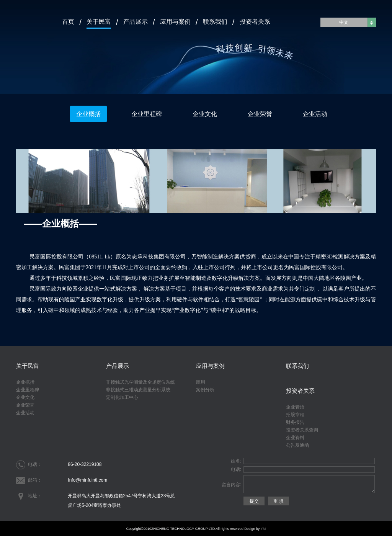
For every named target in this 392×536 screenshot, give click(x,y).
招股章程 (295, 415)
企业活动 (315, 114)
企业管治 (295, 407)
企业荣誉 (260, 114)
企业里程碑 (147, 114)
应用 (201, 382)
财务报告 (295, 422)
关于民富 (99, 21)
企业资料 (295, 438)
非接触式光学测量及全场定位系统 (140, 382)
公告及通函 (297, 445)
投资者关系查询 (302, 430)
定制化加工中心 (122, 397)
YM (263, 529)
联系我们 (215, 21)
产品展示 (136, 21)
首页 (68, 21)
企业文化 (205, 114)
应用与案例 (175, 21)
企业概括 (88, 114)
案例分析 (205, 390)
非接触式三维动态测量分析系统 (138, 390)
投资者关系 (255, 21)
